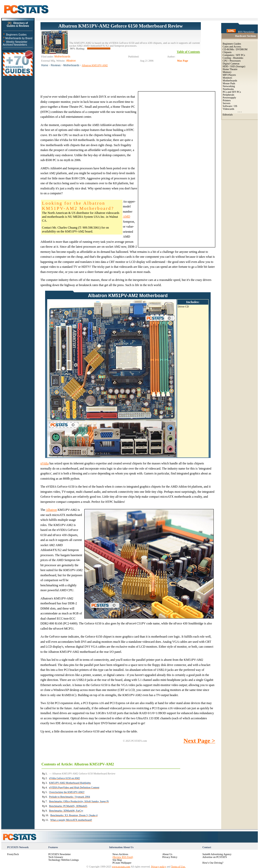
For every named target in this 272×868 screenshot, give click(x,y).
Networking (229, 86)
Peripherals (229, 95)
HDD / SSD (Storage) (234, 66)
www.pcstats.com (121, 867)
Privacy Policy (170, 857)
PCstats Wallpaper (122, 863)
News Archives (120, 854)
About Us (167, 854)
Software (227, 106)
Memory (227, 72)
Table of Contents (188, 52)
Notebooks (228, 89)
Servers (227, 103)
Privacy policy (159, 867)
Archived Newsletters (15, 45)
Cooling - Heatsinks (233, 58)
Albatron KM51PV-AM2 (95, 65)
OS (236, 106)
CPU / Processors (232, 61)
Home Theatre (230, 69)
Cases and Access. (232, 47)
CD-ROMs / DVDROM (235, 49)
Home (45, 65)
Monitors (228, 78)
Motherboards (71, 65)
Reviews (56, 65)
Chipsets (227, 52)
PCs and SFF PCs (232, 92)
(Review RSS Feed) (123, 857)
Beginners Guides (16, 35)
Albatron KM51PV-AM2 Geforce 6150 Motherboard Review (121, 26)
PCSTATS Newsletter (60, 854)
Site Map (117, 860)
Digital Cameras (231, 64)
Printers (227, 100)
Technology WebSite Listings (64, 860)
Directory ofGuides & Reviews (18, 24)
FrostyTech (13, 854)
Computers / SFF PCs (234, 55)
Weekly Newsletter (17, 42)
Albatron (51, 510)
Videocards (229, 109)
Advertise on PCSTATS (215, 857)
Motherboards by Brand (19, 38)
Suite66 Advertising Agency (217, 854)
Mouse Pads (229, 83)
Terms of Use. (178, 867)
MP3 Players (229, 75)
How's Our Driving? (213, 863)
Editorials (228, 115)
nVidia (45, 463)
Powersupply (229, 98)
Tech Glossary (56, 857)
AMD (127, 216)
